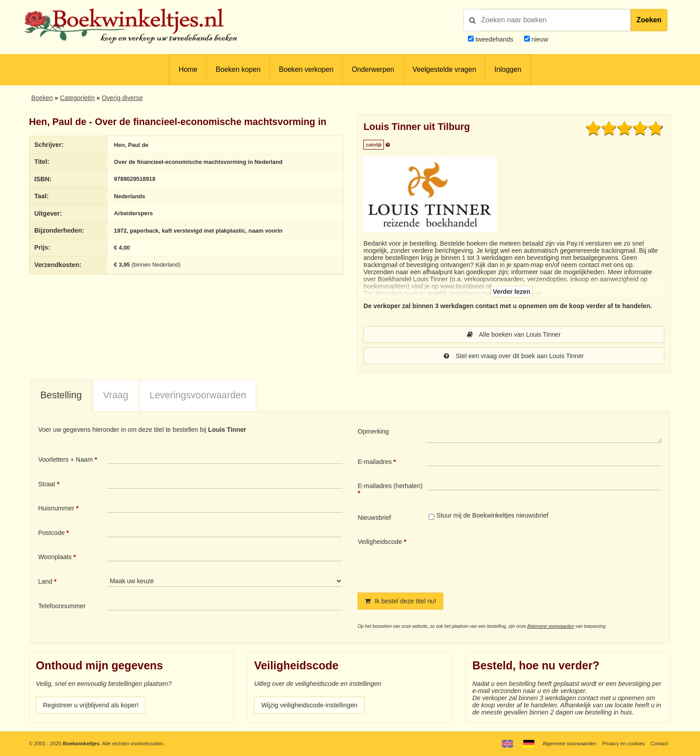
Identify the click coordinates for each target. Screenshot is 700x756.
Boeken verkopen (306, 69)
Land (45, 581)
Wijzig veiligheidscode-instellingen (309, 705)
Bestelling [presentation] (61, 395)
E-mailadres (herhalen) (390, 486)
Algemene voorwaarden (551, 626)
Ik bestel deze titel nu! (400, 601)
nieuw (539, 39)
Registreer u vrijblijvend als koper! (91, 705)
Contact (659, 743)
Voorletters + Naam (65, 459)
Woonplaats (55, 557)
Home (188, 69)
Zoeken (649, 20)
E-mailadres (375, 462)
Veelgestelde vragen (444, 69)
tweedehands (494, 39)
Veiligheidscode (380, 542)
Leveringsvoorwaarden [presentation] (198, 395)
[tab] (61, 396)
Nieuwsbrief (374, 518)
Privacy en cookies (623, 743)
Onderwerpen (373, 69)
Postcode (51, 533)
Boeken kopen (238, 69)
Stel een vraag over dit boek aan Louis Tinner (514, 356)
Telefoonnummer (62, 606)
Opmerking (373, 431)
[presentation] (501, 558)
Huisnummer (56, 508)
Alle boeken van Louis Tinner (514, 334)
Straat (46, 484)
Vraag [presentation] (116, 395)
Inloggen (508, 69)
